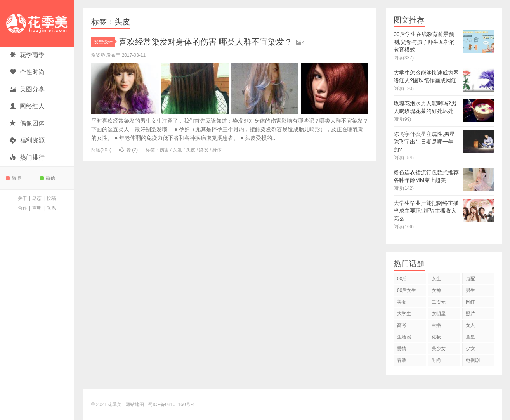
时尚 (436, 360)
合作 (23, 208)
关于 (23, 198)
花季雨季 (27, 55)
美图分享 (27, 89)
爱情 (402, 349)
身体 (217, 150)
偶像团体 (27, 123)
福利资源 (27, 140)
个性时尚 (27, 72)
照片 (470, 314)
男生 (470, 290)
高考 (402, 325)
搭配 (470, 279)
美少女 (439, 349)
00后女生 (407, 290)
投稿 (51, 198)
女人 (470, 325)
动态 (37, 198)
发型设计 (105, 42)
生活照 (404, 337)
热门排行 (27, 157)
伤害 (164, 150)
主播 (436, 325)
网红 (470, 302)
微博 (13, 178)
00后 (402, 279)
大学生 (404, 314)
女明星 (439, 314)
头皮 (191, 150)
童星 (470, 337)
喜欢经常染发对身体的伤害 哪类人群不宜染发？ (210, 42)
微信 (48, 178)
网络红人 (27, 106)
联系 (51, 208)
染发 (204, 150)
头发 (177, 150)
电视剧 (473, 360)
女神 (436, 290)
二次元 (439, 302)
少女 (470, 349)
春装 (402, 360)
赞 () (128, 150)
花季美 (37, 23)
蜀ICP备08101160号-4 (171, 404)
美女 (402, 302)
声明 (37, 208)
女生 (436, 279)
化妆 (436, 337)
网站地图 (135, 404)
